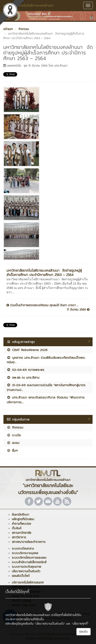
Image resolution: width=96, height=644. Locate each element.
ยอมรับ (84, 632)
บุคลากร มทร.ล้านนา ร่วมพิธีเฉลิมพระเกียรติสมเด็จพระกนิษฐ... (46, 360)
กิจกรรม (15, 427)
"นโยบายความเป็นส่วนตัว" (50, 624)
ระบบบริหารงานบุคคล (25, 553)
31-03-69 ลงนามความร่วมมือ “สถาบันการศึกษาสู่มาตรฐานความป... (46, 387)
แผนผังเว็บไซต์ (21, 576)
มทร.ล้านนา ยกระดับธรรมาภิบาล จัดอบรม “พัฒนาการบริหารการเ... (46, 400)
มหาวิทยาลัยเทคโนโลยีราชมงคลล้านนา (28, 5)
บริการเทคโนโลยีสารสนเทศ (28, 583)
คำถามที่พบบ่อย (21, 524)
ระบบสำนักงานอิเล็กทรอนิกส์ (29, 562)
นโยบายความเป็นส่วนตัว (26, 571)
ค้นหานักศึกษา (20, 515)
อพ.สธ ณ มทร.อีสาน (23, 377)
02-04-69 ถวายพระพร (26, 370)
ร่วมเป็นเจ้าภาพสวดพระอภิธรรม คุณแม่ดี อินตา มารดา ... (42, 305)
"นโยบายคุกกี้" (80, 624)
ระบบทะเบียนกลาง (23, 549)
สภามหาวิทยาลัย (22, 533)
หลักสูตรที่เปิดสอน (23, 519)
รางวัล (14, 435)
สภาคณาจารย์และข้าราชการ (29, 542)
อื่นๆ (12, 450)
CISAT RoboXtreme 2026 (27, 350)
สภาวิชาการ (19, 537)
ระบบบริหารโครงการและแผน (29, 558)
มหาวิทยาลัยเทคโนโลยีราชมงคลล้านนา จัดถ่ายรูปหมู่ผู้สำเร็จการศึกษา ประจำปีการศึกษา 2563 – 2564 (44, 273)
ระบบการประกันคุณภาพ (26, 567)
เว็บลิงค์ (17, 528)
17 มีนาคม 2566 (78, 310)
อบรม (13, 443)
